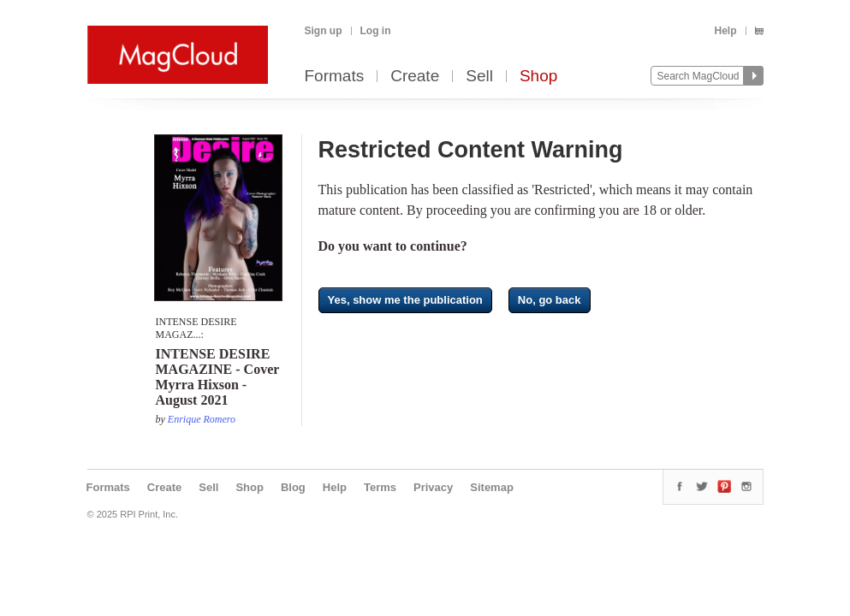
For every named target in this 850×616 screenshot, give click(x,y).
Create (415, 77)
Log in (376, 31)
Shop (538, 77)
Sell (479, 77)
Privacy (433, 487)
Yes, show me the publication (405, 300)
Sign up (324, 31)
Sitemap (492, 487)
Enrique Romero (202, 419)
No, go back (550, 300)
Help (725, 31)
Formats (335, 77)
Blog (293, 487)
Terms (380, 487)
